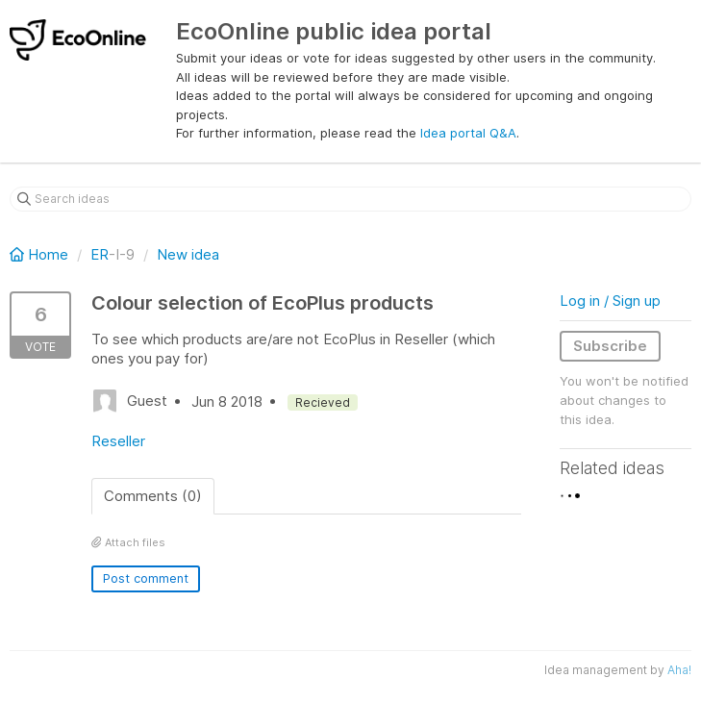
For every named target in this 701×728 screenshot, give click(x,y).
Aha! (679, 670)
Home (41, 254)
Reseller (118, 441)
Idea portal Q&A (468, 133)
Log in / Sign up (610, 301)
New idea (188, 254)
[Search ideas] (350, 199)
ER (100, 254)
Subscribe (610, 346)
